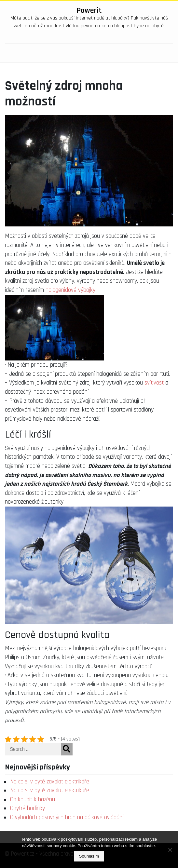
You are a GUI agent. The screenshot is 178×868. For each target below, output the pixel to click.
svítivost (153, 383)
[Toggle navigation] (163, 53)
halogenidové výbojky (70, 290)
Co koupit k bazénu (33, 800)
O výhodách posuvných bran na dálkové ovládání (67, 817)
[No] (170, 850)
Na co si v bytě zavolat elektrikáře (50, 782)
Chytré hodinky (27, 808)
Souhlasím (89, 856)
